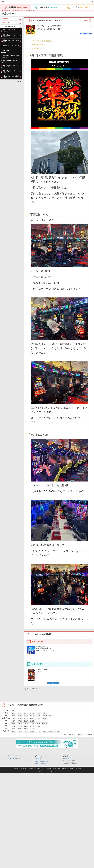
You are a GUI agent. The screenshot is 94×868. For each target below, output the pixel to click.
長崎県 (26, 731)
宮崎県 (45, 731)
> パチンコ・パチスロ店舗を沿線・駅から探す (77, 734)
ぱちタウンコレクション (31, 11)
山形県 (38, 713)
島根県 (20, 726)
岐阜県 (13, 721)
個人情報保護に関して (40, 769)
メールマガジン (67, 758)
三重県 (32, 721)
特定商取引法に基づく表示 (54, 769)
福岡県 (13, 731)
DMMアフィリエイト (68, 762)
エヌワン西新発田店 (53, 26)
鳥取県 (13, 726)
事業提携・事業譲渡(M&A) (68, 769)
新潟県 (13, 718)
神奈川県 (51, 716)
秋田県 (32, 713)
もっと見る (19, 81)
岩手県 (20, 713)
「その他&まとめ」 (38, 48)
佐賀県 (20, 731)
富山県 (20, 718)
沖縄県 (57, 731)
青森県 (13, 713)
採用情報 (79, 769)
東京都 (45, 716)
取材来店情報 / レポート (18, 11)
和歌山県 (45, 724)
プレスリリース (23, 769)
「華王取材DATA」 (37, 45)
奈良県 (38, 724)
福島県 (45, 713)
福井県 (32, 718)
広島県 (32, 726)
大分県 (38, 731)
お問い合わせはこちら (41, 764)
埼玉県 (32, 716)
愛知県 (26, 721)
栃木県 (20, 716)
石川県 (26, 718)
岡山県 (26, 726)
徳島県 (13, 729)
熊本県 (32, 731)
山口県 (38, 726)
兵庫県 (32, 724)
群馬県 (26, 716)
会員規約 (31, 769)
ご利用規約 (38, 759)
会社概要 (16, 769)
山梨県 (38, 718)
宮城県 (26, 713)
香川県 (20, 729)
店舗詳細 (86, 20)
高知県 (32, 729)
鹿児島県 (51, 731)
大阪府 (26, 724)
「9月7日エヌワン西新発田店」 (42, 41)
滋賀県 (13, 724)
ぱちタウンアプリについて (14, 759)
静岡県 (20, 721)
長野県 (45, 718)
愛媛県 (26, 729)
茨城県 (13, 716)
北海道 (13, 711)
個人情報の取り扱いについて (42, 761)
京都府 (20, 724)
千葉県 (38, 716)
